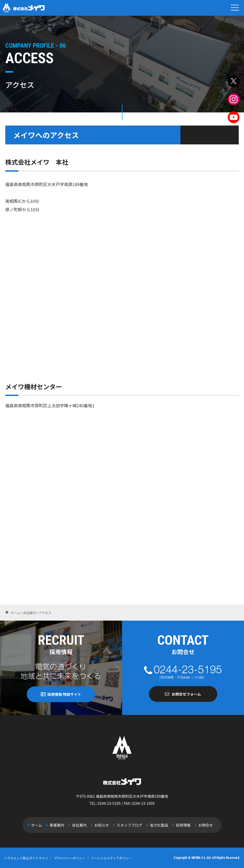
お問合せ (201, 825)
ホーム (41, 825)
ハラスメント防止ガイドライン (26, 858)
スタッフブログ (129, 825)
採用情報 (180, 825)
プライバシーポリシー (70, 858)
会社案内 (81, 825)
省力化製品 (157, 825)
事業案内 (60, 825)
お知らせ (102, 825)
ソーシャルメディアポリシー (111, 858)
